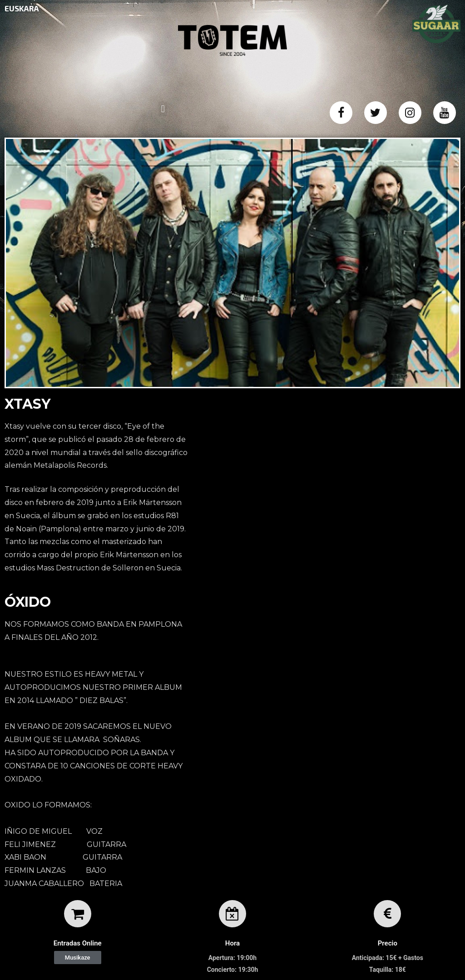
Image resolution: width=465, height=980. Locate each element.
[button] (78, 958)
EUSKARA (22, 8)
